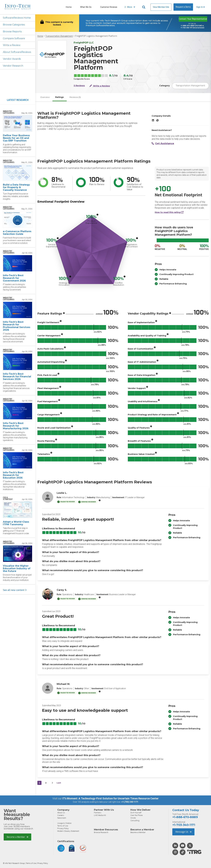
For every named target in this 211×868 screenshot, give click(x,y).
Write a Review (12, 45)
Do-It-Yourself (136, 813)
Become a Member (18, 837)
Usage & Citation (64, 823)
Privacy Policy (63, 829)
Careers (61, 815)
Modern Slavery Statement (68, 831)
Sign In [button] (201, 7)
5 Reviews (79, 86)
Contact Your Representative (193, 19)
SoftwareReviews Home (17, 18)
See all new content (15, 590)
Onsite (133, 818)
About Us (61, 813)
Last (59, 783)
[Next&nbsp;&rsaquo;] (52, 783)
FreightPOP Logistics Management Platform (96, 36)
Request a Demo (183, 7)
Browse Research (101, 833)
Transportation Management (59, 36)
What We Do (86, 7)
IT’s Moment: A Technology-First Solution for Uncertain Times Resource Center (110, 799)
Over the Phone (136, 815)
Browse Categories (14, 25)
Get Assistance (163, 144)
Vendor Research (13, 66)
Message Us (183, 832)
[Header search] (144, 7)
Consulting (135, 821)
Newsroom (62, 818)
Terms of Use (63, 826)
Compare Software (14, 38)
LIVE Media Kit (100, 815)
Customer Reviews (109, 7)
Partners (98, 813)
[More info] (97, 215)
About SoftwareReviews (17, 52)
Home (69, 7)
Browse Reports (12, 32)
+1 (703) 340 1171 (130, 802)
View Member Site (161, 7)
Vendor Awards (12, 59)
